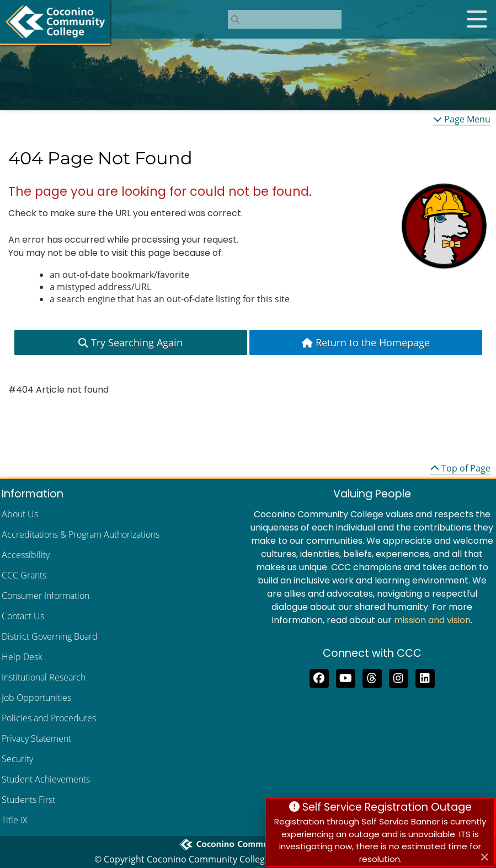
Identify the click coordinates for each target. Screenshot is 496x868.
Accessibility (26, 555)
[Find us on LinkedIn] (425, 677)
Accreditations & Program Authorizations (81, 534)
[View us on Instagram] (398, 677)
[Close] (484, 857)
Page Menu (462, 119)
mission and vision (432, 620)
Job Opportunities (36, 698)
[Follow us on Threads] (372, 677)
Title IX (15, 820)
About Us (20, 514)
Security (17, 759)
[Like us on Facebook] (319, 677)
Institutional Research (44, 677)
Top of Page (460, 468)
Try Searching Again (130, 342)
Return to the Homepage (366, 342)
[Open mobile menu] (477, 19)
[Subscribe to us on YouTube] (345, 677)
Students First (28, 800)
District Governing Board (50, 636)
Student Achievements (46, 779)
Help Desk (22, 657)
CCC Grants (24, 575)
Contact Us (23, 616)
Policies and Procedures (49, 718)
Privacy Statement (36, 738)
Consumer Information (46, 596)
